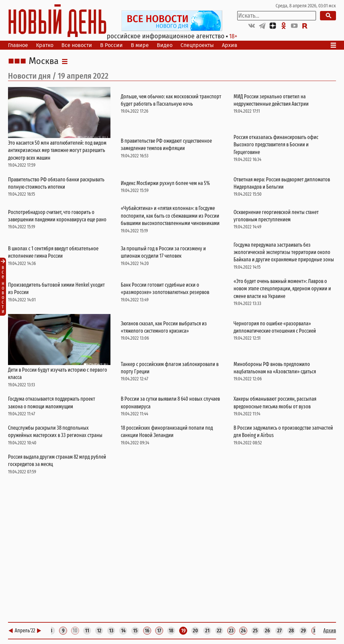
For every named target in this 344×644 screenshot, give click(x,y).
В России (111, 45)
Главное (18, 45)
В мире (140, 45)
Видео (165, 45)
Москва (44, 61)
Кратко (45, 45)
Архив (230, 45)
